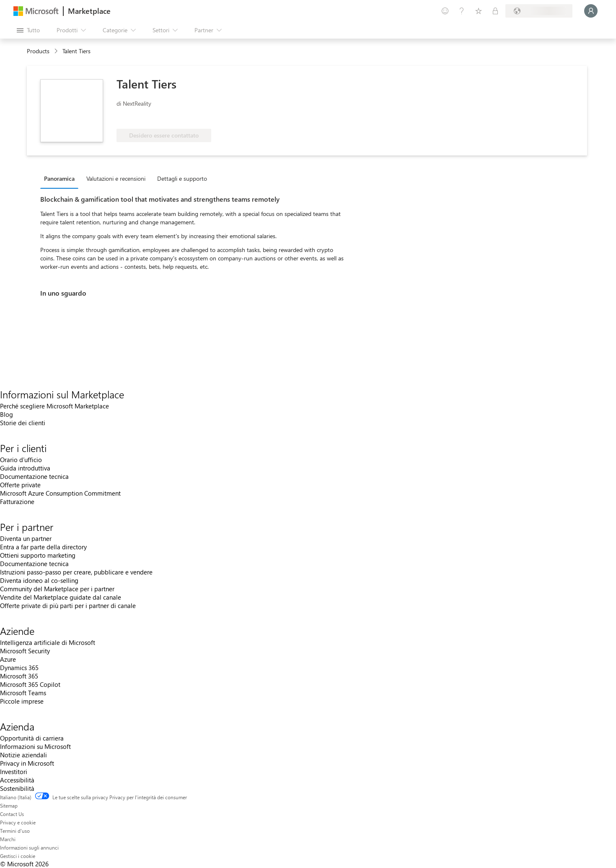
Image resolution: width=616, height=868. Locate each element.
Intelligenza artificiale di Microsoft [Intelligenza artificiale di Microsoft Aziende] (48, 642)
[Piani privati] (495, 11)
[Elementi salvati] (479, 11)
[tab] (61, 178)
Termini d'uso (15, 831)
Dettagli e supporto (182, 178)
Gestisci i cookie (18, 856)
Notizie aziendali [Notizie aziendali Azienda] (23, 755)
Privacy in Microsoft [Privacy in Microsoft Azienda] (27, 763)
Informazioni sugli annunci (29, 847)
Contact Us (12, 814)
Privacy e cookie (18, 822)
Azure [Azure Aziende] (8, 659)
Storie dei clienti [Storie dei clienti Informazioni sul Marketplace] (23, 423)
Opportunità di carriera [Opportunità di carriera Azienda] (32, 738)
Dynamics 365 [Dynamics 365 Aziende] (19, 668)
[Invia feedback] (445, 11)
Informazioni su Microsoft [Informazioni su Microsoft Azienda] (35, 746)
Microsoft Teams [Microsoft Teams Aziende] (23, 693)
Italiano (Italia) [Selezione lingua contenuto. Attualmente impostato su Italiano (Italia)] (16, 797)
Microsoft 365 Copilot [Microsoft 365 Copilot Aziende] (30, 684)
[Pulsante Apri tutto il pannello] (28, 30)
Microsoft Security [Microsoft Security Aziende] (25, 651)
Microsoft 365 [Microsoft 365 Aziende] (19, 676)
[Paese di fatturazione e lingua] (539, 11)
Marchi (8, 839)
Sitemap (9, 806)
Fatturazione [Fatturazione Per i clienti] (17, 502)
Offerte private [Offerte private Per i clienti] (20, 485)
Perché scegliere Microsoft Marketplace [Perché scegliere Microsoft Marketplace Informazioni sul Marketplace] (54, 406)
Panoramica (59, 178)
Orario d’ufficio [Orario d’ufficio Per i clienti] (21, 460)
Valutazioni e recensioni (116, 178)
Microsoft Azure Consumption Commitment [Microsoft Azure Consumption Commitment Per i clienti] (60, 493)
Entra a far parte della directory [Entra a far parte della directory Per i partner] (43, 547)
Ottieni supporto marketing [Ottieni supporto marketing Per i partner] (38, 555)
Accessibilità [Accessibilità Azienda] (17, 780)
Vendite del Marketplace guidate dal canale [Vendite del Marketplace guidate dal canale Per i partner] (61, 597)
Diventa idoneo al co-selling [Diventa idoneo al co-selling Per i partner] (39, 580)
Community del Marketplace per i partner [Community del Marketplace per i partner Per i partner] (57, 589)
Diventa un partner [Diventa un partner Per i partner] (26, 538)
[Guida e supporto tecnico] (462, 11)
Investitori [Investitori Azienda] (14, 772)
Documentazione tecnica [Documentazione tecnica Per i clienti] (34, 476)
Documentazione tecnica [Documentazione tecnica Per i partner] (34, 564)
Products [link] (38, 51)
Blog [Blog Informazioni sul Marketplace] (6, 414)
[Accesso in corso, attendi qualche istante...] (591, 11)
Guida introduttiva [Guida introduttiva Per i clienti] (25, 468)
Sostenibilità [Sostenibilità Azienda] (17, 788)
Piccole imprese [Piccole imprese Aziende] (22, 701)
